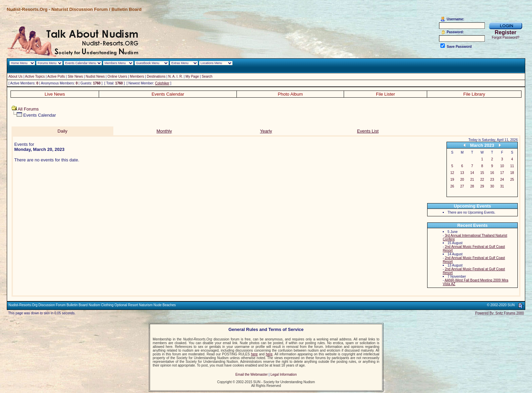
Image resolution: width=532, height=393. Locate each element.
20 (462, 180)
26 (452, 186)
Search (207, 76)
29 (482, 186)
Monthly (164, 131)
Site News (75, 76)
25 (512, 180)
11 (512, 166)
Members (137, 76)
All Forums (28, 109)
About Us (15, 76)
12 (452, 173)
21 (472, 180)
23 (492, 180)
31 (502, 186)
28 (472, 186)
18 (512, 173)
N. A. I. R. (176, 76)
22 (482, 180)
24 (502, 180)
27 (462, 186)
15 (482, 173)
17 (502, 173)
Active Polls (56, 76)
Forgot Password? (505, 37)
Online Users (117, 76)
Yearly (266, 131)
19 (452, 180)
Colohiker (162, 83)
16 (492, 173)
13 (462, 173)
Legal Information (283, 375)
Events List (368, 131)
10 (502, 166)
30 (492, 186)
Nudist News (95, 76)
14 (472, 173)
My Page (192, 76)
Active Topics (35, 76)
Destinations (156, 76)
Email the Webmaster (252, 375)
